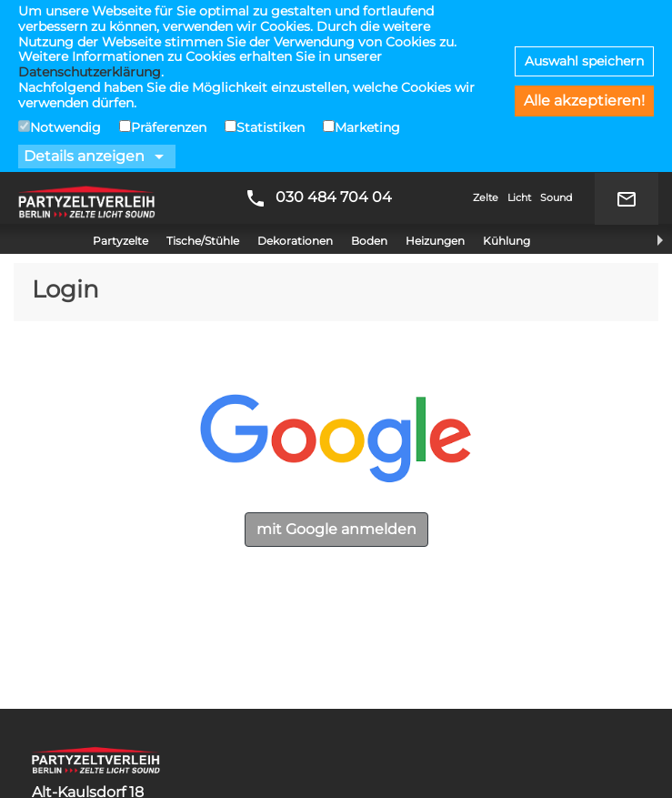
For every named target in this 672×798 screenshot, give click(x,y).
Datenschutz (79, 722)
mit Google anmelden (336, 358)
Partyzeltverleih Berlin (86, 26)
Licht (519, 25)
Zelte (486, 25)
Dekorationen (295, 69)
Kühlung (507, 69)
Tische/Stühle (203, 69)
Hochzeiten (74, 780)
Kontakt (61, 744)
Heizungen (435, 69)
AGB (48, 700)
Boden (369, 69)
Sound (556, 25)
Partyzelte (120, 69)
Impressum (74, 678)
